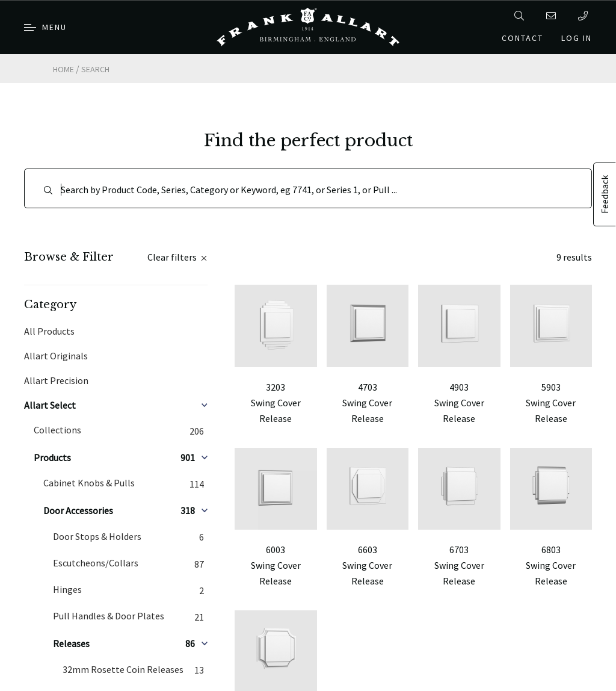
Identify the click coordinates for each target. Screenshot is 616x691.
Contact (522, 38)
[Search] (308, 188)
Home (63, 69)
